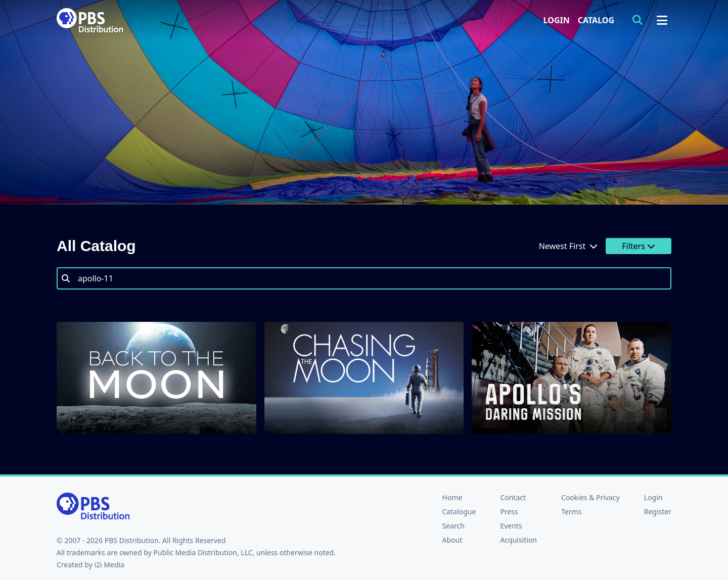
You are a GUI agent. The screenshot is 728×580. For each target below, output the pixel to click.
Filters (639, 246)
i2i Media (109, 565)
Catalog (596, 20)
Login (557, 20)
